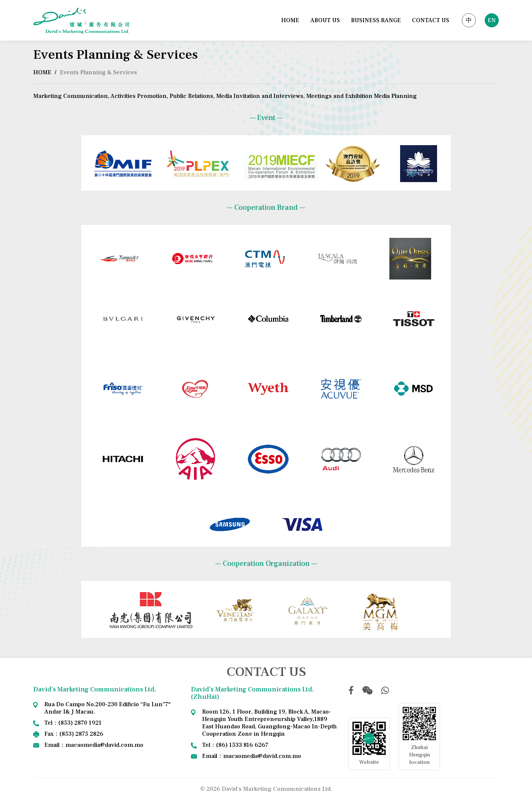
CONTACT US (431, 20)
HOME (290, 20)
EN (492, 20)
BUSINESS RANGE (376, 20)
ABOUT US (325, 20)
